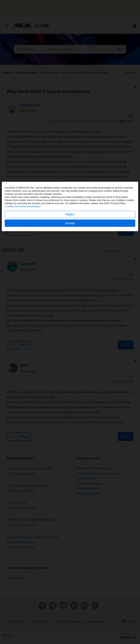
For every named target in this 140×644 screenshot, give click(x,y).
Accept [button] (70, 339)
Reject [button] (70, 330)
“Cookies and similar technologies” (23, 322)
